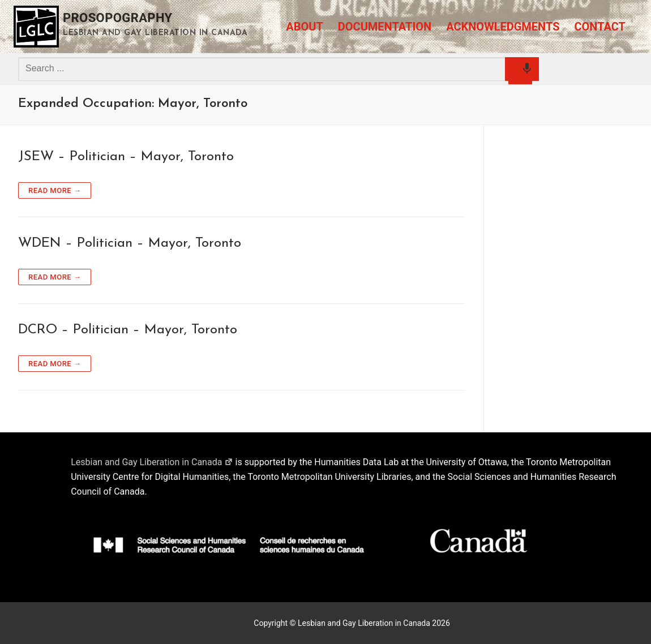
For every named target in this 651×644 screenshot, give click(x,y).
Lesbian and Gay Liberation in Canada (152, 462)
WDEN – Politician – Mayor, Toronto (130, 243)
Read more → (55, 190)
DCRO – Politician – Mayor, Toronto (128, 330)
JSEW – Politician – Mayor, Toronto (126, 157)
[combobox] (273, 68)
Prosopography (118, 18)
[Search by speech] (520, 72)
